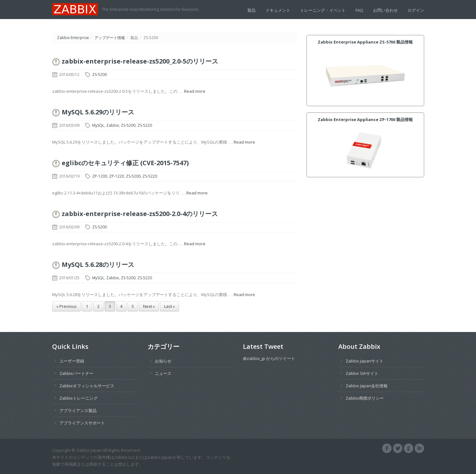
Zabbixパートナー (76, 373)
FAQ (359, 10)
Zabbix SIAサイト (362, 373)
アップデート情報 (110, 38)
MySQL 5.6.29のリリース (98, 112)
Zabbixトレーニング (79, 398)
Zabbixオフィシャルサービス (87, 386)
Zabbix (113, 125)
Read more (195, 91)
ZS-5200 (100, 74)
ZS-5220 (145, 125)
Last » (169, 306)
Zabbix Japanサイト (365, 361)
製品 (252, 10)
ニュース (163, 373)
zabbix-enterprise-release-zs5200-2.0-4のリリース (140, 214)
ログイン (416, 10)
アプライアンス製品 (78, 410)
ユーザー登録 (72, 361)
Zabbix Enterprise (73, 38)
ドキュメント (278, 10)
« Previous (66, 306)
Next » (149, 306)
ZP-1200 (100, 176)
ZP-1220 (117, 176)
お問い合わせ (385, 10)
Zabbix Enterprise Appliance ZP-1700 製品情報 (365, 119)
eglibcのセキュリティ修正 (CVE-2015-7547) (125, 163)
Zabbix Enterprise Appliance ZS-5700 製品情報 (365, 42)
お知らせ (163, 361)
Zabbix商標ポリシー (365, 398)
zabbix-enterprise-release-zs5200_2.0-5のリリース (140, 61)
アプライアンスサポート (82, 423)
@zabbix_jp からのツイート (269, 358)
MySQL (98, 125)
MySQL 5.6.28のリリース (98, 264)
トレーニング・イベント (323, 10)
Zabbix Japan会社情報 (367, 386)
